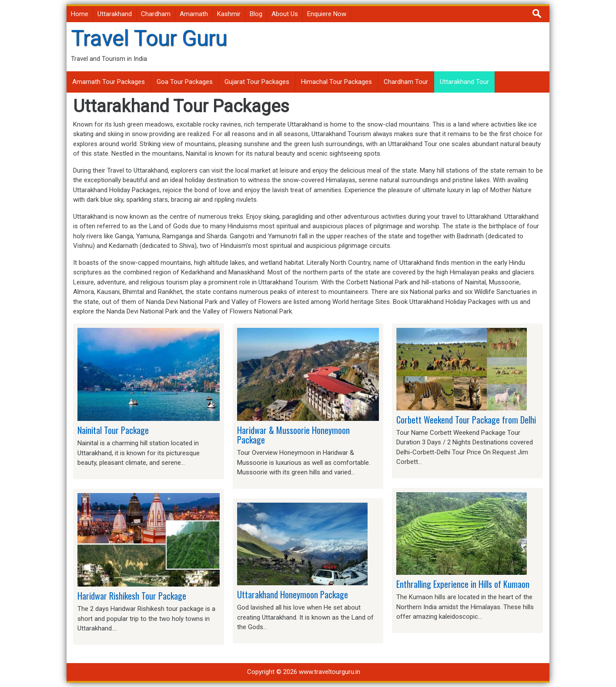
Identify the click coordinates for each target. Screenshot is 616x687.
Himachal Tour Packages (336, 82)
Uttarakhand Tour (464, 82)
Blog (256, 14)
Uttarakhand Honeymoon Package (293, 594)
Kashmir (229, 14)
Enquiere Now (327, 14)
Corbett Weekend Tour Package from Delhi (466, 420)
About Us (285, 14)
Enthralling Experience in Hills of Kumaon (463, 584)
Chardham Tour (406, 82)
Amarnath (194, 14)
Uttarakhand (115, 14)
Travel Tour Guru (149, 38)
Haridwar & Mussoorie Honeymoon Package (293, 435)
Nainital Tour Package (113, 430)
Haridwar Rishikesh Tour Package (132, 596)
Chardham (156, 14)
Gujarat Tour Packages (257, 82)
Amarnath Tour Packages (109, 82)
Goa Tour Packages (185, 82)
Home (80, 14)
